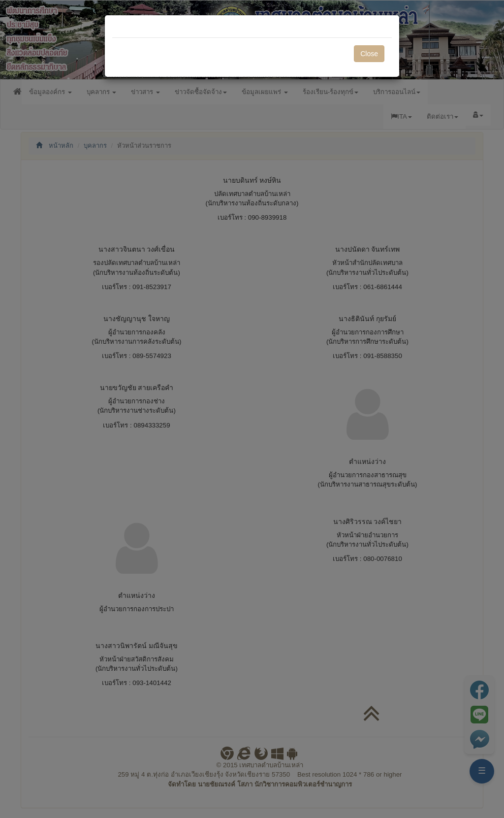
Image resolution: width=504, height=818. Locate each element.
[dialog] (252, 409)
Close (369, 54)
